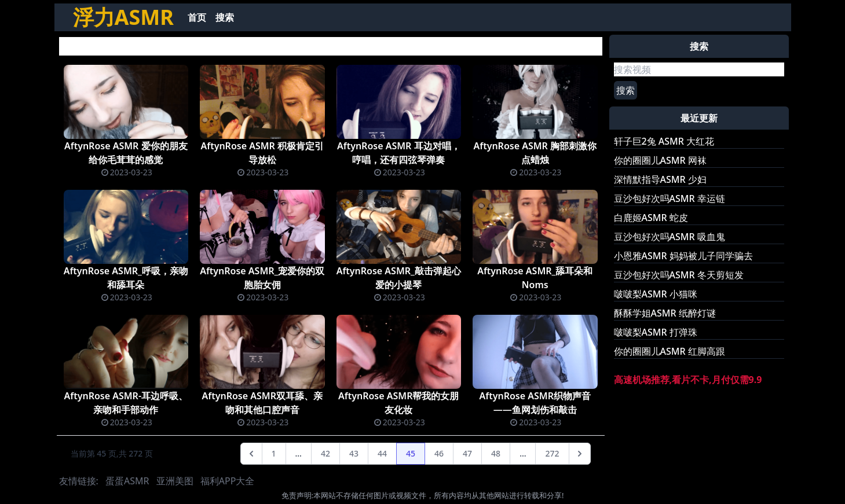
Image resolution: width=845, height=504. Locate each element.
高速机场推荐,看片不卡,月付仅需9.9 (688, 380)
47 (467, 453)
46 (439, 453)
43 (354, 453)
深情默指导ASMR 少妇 (660, 179)
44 (382, 453)
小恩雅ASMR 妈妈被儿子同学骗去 (683, 256)
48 (496, 453)
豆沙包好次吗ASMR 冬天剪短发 (679, 275)
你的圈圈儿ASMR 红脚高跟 (670, 351)
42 (325, 453)
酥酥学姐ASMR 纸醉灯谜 (665, 313)
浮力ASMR (123, 17)
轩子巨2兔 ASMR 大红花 (664, 141)
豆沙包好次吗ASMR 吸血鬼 (670, 237)
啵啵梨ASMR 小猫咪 (656, 294)
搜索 (225, 17)
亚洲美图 (175, 481)
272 (552, 453)
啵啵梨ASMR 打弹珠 (656, 332)
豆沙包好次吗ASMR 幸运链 (670, 198)
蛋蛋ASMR (127, 481)
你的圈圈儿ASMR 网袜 (660, 160)
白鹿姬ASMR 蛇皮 (651, 218)
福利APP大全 (228, 481)
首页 (197, 17)
